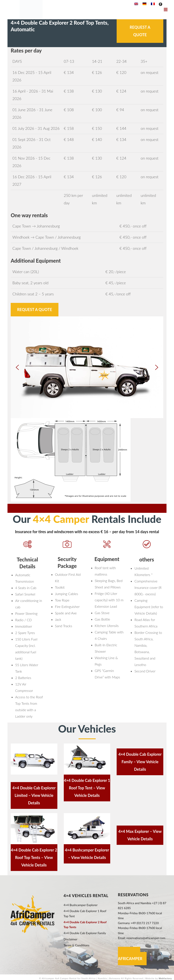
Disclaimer (70, 939)
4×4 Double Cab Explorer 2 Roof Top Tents (85, 925)
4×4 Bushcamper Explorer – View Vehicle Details (87, 854)
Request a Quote (140, 31)
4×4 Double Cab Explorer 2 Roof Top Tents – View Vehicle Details (34, 857)
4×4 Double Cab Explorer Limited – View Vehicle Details (34, 795)
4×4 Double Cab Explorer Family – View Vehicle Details (140, 762)
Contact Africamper (130, 956)
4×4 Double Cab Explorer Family (85, 933)
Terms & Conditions (76, 945)
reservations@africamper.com (146, 938)
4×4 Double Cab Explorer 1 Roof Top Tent (85, 913)
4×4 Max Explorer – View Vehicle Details (140, 835)
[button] (17, 367)
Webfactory (165, 978)
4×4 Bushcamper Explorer (81, 905)
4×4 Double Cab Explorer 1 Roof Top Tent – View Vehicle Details (87, 788)
